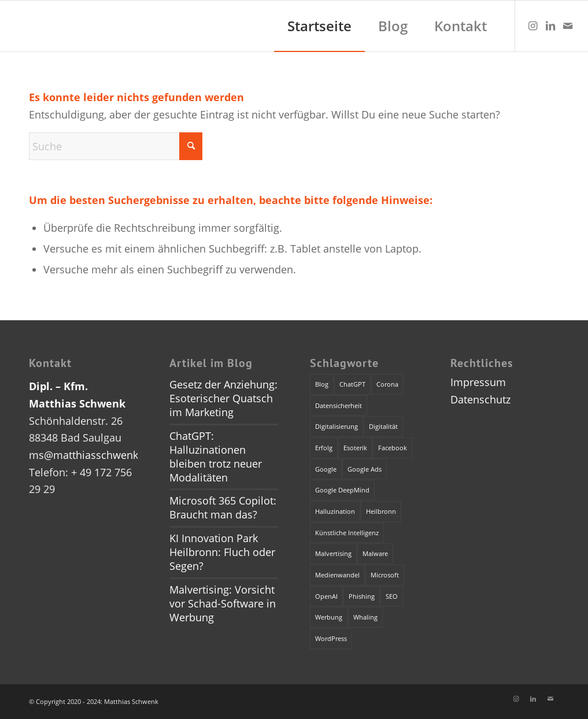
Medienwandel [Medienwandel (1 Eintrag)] (337, 575)
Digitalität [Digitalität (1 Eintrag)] (383, 426)
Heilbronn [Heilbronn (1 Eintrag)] (381, 511)
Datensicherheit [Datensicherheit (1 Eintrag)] (339, 405)
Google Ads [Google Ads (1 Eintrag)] (365, 469)
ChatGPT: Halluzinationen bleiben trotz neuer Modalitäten (216, 457)
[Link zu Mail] (568, 25)
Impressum (478, 382)
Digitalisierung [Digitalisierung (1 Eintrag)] (336, 426)
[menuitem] (319, 26)
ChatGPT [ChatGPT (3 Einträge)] (352, 384)
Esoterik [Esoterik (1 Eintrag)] (355, 448)
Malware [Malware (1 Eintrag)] (375, 553)
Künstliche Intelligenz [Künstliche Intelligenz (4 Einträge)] (347, 533)
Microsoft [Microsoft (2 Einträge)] (385, 575)
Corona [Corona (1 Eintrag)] (387, 384)
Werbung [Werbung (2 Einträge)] (329, 617)
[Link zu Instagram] (533, 25)
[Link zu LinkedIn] (550, 25)
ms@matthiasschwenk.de (91, 455)
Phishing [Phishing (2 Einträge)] (362, 596)
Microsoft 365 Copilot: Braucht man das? (223, 507)
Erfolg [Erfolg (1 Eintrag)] (324, 448)
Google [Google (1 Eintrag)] (326, 469)
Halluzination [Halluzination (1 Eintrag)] (335, 511)
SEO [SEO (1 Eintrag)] (392, 596)
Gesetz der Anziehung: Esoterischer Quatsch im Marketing (223, 398)
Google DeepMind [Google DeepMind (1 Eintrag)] (342, 490)
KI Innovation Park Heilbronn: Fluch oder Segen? (222, 552)
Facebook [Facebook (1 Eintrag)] (393, 448)
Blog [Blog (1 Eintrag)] (322, 384)
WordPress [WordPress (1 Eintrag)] (331, 638)
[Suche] (116, 146)
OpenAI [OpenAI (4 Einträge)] (326, 596)
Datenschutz (480, 399)
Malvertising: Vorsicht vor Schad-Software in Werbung (223, 603)
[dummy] (12, 26)
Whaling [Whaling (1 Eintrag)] (365, 617)
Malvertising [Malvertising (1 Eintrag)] (333, 553)
